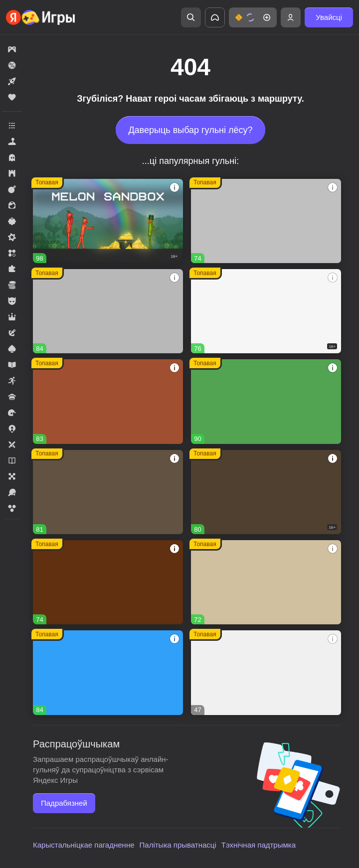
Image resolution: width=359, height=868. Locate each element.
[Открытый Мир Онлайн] (266, 582)
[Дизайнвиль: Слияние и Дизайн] (108, 492)
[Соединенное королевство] (108, 672)
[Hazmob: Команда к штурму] (266, 492)
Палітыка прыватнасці (178, 845)
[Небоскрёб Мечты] (266, 672)
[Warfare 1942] (266, 311)
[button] (253, 17)
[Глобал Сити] (108, 582)
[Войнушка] (266, 221)
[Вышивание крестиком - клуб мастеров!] (108, 311)
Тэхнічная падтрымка (259, 845)
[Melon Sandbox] (108, 221)
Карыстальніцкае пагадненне (84, 845)
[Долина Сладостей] (108, 401)
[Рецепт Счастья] (266, 401)
